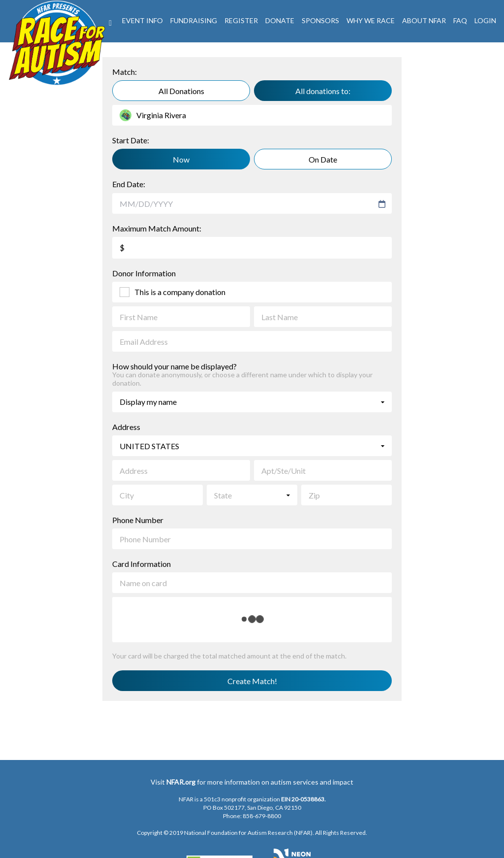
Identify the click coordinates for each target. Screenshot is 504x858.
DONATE (280, 20)
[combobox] (247, 204)
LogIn (485, 20)
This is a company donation (180, 292)
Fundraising (194, 20)
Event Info (142, 20)
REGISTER (241, 20)
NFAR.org (181, 782)
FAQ (460, 20)
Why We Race (371, 20)
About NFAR (424, 20)
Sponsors (320, 20)
